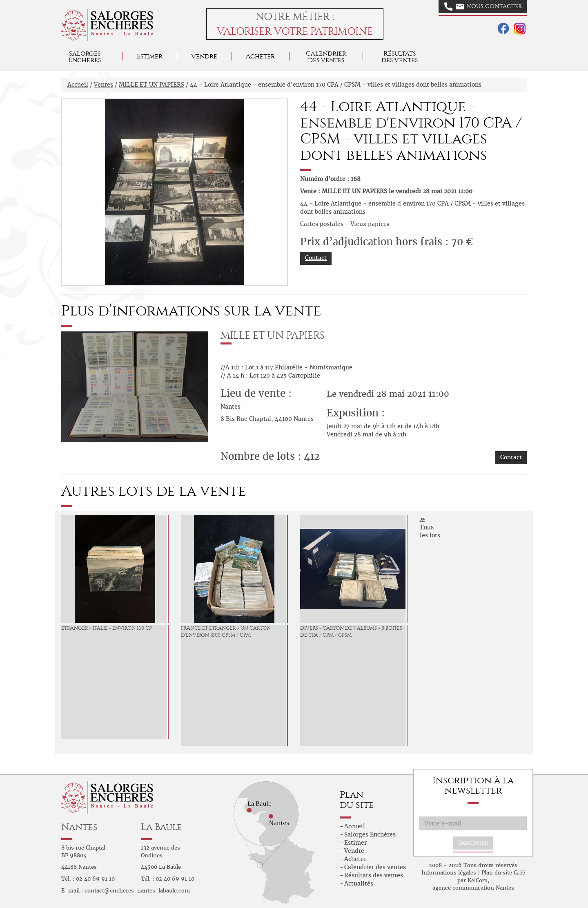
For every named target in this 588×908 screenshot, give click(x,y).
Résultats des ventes (374, 875)
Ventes (104, 85)
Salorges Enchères (370, 834)
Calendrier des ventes (326, 57)
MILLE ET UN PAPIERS (151, 85)
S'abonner (473, 843)
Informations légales (449, 873)
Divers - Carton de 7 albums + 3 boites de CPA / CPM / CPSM (351, 632)
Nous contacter (483, 7)
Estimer (150, 56)
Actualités (359, 883)
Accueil (78, 85)
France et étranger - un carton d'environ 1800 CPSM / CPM (226, 632)
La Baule (161, 827)
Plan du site (497, 873)
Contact (316, 258)
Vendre (204, 56)
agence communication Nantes (473, 888)
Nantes (79, 827)
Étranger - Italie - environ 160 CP (107, 628)
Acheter (260, 56)
